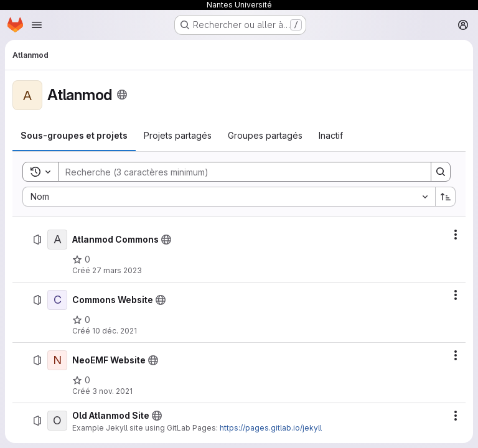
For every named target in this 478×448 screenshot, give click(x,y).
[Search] (238, 172)
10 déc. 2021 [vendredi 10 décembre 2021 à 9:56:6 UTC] (115, 331)
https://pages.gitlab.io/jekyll (271, 428)
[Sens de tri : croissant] (446, 197)
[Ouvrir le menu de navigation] (37, 25)
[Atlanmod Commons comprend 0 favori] (81, 259)
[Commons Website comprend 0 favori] (81, 320)
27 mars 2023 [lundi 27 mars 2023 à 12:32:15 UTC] (117, 270)
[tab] (74, 136)
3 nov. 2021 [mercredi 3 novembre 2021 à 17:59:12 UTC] (112, 391)
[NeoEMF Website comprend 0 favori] (81, 380)
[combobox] (229, 197)
